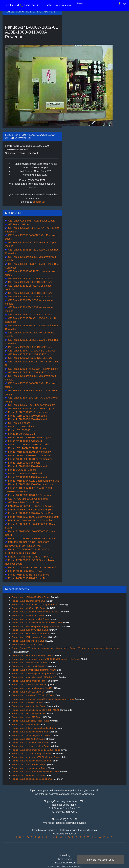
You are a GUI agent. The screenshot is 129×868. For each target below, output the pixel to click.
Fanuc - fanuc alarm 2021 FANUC (28, 692)
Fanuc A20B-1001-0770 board (25, 441)
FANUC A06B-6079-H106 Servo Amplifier (31, 510)
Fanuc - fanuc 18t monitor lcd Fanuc (29, 663)
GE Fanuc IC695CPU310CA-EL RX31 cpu (31, 351)
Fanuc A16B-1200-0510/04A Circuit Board (31, 513)
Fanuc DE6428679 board (22, 470)
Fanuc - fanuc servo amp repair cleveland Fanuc (35, 772)
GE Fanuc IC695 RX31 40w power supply (31, 405)
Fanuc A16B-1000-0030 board (25, 473)
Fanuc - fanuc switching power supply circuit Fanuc (36, 626)
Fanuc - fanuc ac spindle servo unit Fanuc (32, 779)
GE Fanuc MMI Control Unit (23, 502)
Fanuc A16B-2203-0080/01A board (27, 419)
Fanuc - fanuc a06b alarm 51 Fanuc (29, 685)
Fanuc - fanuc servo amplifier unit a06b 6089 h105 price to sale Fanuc (46, 659)
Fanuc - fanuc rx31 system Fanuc (28, 641)
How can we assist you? (101, 860)
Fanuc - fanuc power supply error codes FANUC (35, 612)
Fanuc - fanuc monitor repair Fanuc (29, 764)
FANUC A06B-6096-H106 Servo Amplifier (31, 506)
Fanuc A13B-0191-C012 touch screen (29, 412)
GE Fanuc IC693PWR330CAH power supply (33, 369)
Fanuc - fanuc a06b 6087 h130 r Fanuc (31, 597)
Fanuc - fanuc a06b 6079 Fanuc (27, 703)
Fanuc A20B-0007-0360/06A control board (31, 484)
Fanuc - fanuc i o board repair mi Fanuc (31, 746)
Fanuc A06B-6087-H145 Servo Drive (28, 575)
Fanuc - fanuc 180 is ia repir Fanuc (29, 713)
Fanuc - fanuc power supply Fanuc (28, 601)
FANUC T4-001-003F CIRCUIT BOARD (30, 557)
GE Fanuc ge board (19, 423)
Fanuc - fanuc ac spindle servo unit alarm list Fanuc (37, 623)
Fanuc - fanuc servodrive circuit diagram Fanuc (35, 604)
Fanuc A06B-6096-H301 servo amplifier (30, 459)
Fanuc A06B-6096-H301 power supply (29, 437)
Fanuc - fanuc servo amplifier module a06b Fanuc (36, 750)
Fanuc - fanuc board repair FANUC (29, 666)
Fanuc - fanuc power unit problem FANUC (32, 688)
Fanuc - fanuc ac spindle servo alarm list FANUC (35, 710)
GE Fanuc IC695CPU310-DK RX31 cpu (30, 278)
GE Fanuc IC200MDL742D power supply (31, 408)
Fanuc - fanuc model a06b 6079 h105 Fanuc (33, 695)
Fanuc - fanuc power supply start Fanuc (31, 743)
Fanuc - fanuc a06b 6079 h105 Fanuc (30, 630)
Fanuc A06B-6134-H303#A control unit (29, 455)
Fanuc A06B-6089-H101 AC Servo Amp (30, 495)
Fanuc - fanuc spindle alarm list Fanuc (30, 619)
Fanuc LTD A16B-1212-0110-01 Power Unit (32, 567)
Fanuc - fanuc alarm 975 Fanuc (27, 717)
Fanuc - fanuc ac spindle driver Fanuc (30, 732)
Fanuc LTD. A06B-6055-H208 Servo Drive (31, 538)
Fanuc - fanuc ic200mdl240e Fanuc (29, 608)
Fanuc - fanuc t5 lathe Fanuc (26, 724)
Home (80, 3)
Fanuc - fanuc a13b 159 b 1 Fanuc (28, 739)
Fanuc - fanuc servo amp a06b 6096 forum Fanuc (36, 757)
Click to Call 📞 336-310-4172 (23, 5)
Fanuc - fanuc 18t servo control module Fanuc (34, 728)
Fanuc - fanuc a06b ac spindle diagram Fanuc (34, 674)
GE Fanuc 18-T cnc (19, 224)
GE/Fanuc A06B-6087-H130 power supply (31, 221)
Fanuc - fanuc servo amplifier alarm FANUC (33, 655)
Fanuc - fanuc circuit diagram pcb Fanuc (31, 735)
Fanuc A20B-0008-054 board (24, 463)
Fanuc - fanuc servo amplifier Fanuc (29, 681)
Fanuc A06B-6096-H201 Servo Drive (28, 578)
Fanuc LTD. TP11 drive (21, 426)
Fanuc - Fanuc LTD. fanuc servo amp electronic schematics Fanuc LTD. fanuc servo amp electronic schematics (66, 648)
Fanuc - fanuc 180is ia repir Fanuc (28, 615)
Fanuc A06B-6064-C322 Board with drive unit (33, 481)
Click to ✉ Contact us (59, 5)
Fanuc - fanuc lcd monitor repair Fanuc (30, 634)
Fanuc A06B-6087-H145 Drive (25, 571)
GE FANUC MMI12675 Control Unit (27, 499)
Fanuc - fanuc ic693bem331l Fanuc (29, 775)
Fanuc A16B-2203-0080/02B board (27, 416)
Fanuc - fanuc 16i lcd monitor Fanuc (29, 637)
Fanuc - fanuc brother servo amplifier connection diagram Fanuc (43, 699)
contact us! (39, 202)
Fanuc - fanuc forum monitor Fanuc (29, 706)
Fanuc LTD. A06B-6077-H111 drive (27, 448)
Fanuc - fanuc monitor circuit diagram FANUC (34, 670)
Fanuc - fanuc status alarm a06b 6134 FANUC (34, 677)
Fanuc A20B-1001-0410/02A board (27, 466)
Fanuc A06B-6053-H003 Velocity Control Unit (33, 517)
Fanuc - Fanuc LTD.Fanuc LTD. (27, 644)
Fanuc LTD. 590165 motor (22, 430)
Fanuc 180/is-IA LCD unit (22, 434)
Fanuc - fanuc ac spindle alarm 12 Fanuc (32, 761)
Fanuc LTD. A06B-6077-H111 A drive (28, 444)
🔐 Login (122, 3)
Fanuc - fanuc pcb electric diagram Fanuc (32, 753)
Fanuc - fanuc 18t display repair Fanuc (30, 721)
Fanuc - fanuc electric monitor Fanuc (29, 768)
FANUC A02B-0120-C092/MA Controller (30, 520)
